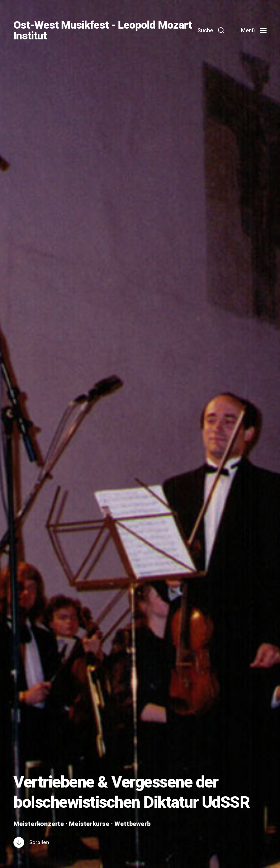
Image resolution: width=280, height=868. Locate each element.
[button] (211, 30)
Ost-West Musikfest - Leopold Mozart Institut (103, 30)
